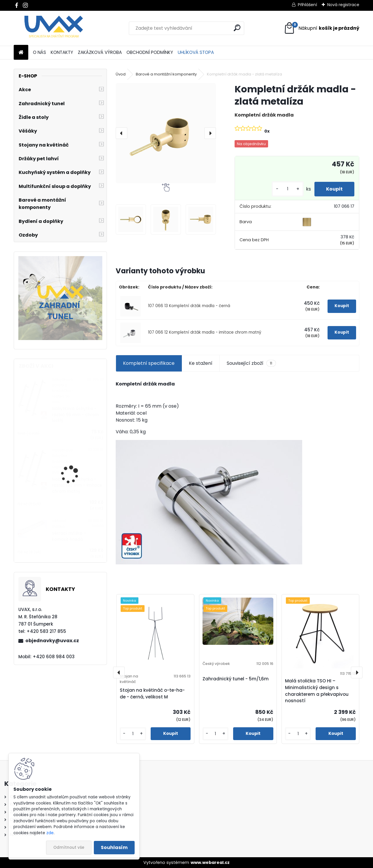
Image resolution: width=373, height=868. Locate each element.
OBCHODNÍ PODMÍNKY (150, 52)
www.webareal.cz (210, 862)
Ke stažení (201, 363)
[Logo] (54, 28)
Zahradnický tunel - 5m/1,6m (236, 679)
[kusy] (288, 189)
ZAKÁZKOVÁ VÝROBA (100, 52)
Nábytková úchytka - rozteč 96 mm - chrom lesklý (75, 415)
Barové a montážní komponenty (166, 74)
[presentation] (122, 133)
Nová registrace (343, 5)
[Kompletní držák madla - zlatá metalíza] (166, 133)
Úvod (121, 74)
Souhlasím (114, 847)
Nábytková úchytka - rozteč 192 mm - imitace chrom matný (77, 485)
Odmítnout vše (69, 847)
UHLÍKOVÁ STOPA (196, 52)
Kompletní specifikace (149, 363)
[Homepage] (21, 53)
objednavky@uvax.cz (52, 641)
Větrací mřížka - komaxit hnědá (69, 536)
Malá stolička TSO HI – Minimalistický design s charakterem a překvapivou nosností (317, 691)
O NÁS (39, 52)
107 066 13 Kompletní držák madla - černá (189, 306)
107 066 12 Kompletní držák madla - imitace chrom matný (205, 332)
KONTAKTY (62, 52)
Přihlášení (307, 5)
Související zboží (251, 363)
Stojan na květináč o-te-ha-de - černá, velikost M (152, 693)
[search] (237, 28)
